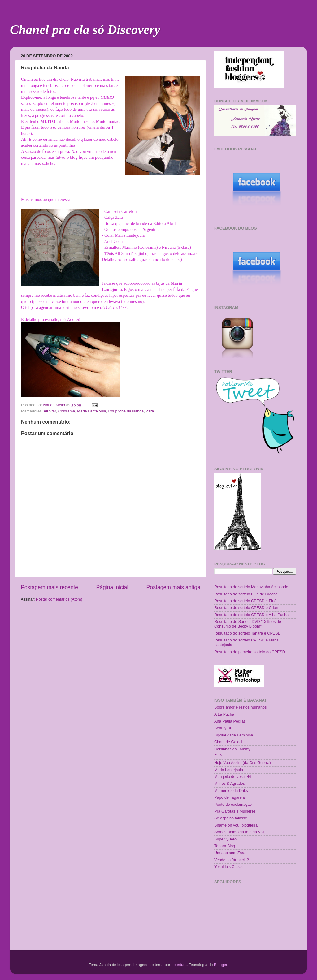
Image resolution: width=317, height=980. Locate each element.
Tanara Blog (225, 846)
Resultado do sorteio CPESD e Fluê (245, 601)
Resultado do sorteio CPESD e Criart (246, 608)
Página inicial (112, 587)
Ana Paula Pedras (230, 721)
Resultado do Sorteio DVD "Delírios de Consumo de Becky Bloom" (248, 624)
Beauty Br (223, 728)
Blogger (221, 965)
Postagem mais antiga (173, 587)
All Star (50, 411)
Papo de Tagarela (230, 797)
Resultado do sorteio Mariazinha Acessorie (251, 587)
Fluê (218, 756)
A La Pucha (224, 714)
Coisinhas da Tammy (232, 749)
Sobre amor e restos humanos (240, 707)
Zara (150, 411)
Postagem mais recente (49, 587)
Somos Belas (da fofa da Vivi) (240, 832)
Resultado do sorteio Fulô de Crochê (246, 594)
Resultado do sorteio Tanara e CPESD (248, 633)
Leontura (179, 965)
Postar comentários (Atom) (59, 599)
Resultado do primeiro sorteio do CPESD (250, 652)
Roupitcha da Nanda (126, 411)
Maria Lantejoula (91, 411)
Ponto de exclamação (233, 805)
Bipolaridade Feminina (234, 735)
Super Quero (225, 839)
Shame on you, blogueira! (237, 825)
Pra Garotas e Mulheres (235, 811)
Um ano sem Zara (230, 853)
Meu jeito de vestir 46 (233, 777)
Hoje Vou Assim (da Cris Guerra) (243, 763)
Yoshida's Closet (228, 867)
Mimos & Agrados (230, 784)
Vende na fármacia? (232, 860)
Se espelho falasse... (232, 818)
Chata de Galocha (230, 742)
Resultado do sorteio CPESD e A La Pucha (251, 615)
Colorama (67, 411)
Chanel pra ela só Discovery (85, 30)
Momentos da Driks (231, 791)
